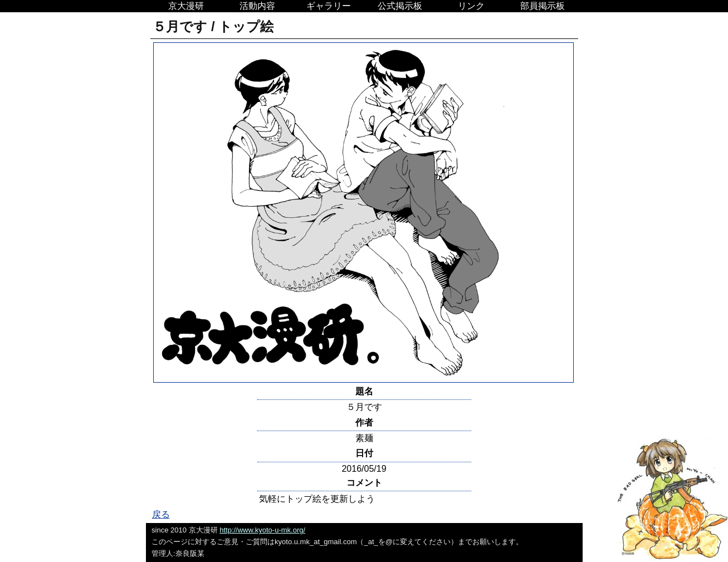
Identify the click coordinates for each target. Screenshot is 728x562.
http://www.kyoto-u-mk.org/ (262, 530)
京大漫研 (186, 6)
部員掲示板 (543, 6)
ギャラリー (329, 6)
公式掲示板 (400, 6)
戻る (161, 514)
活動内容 (257, 6)
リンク (471, 6)
